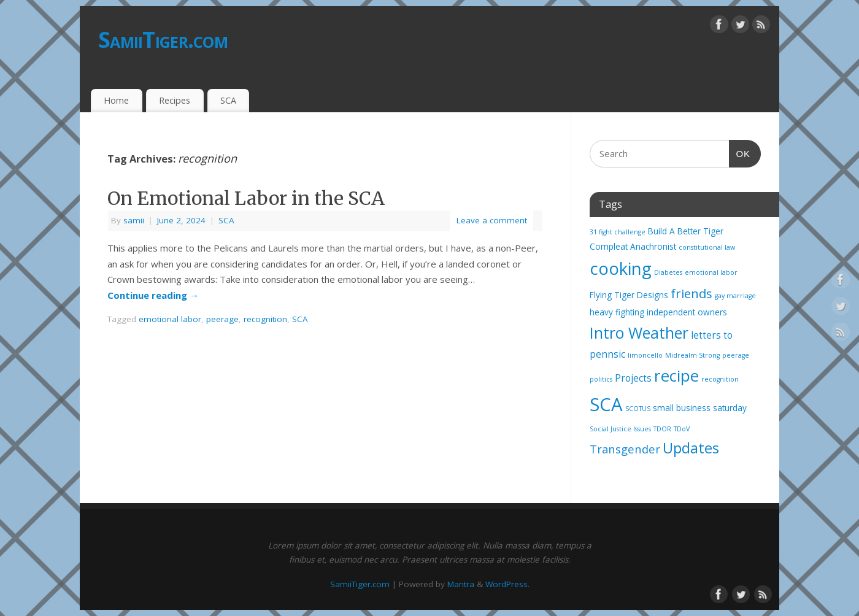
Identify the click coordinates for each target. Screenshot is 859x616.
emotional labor (170, 319)
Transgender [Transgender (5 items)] (625, 449)
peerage (222, 319)
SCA (228, 100)
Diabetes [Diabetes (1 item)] (668, 272)
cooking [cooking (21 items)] (621, 268)
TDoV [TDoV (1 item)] (682, 429)
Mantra (461, 584)
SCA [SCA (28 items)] (606, 404)
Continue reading (153, 295)
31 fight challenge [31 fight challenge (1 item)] (618, 232)
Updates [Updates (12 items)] (691, 448)
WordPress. (507, 584)
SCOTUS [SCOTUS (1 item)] (638, 409)
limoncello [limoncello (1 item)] (645, 355)
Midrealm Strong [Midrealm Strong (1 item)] (692, 355)
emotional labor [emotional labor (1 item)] (711, 272)
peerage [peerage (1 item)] (736, 355)
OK (740, 152)
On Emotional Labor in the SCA (246, 198)
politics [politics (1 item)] (601, 379)
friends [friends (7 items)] (691, 293)
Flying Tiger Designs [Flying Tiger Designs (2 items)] (629, 295)
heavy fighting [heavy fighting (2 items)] (617, 312)
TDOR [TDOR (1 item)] (662, 429)
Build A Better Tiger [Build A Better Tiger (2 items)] (686, 231)
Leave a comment (492, 220)
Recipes (175, 100)
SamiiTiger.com (163, 40)
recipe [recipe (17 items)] (676, 375)
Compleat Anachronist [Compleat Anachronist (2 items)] (633, 247)
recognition (265, 319)
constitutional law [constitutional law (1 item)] (707, 247)
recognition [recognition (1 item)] (720, 379)
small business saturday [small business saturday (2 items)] (700, 408)
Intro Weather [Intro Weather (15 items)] (639, 333)
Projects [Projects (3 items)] (633, 378)
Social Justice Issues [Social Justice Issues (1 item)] (620, 429)
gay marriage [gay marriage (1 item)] (735, 296)
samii (134, 220)
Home (116, 100)
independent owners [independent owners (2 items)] (687, 312)
